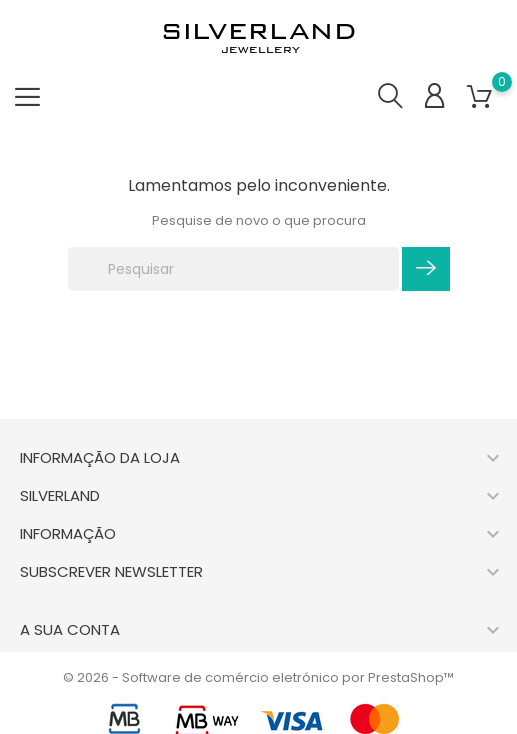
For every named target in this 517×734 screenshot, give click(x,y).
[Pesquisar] (233, 269)
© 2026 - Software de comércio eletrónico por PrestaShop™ (258, 677)
